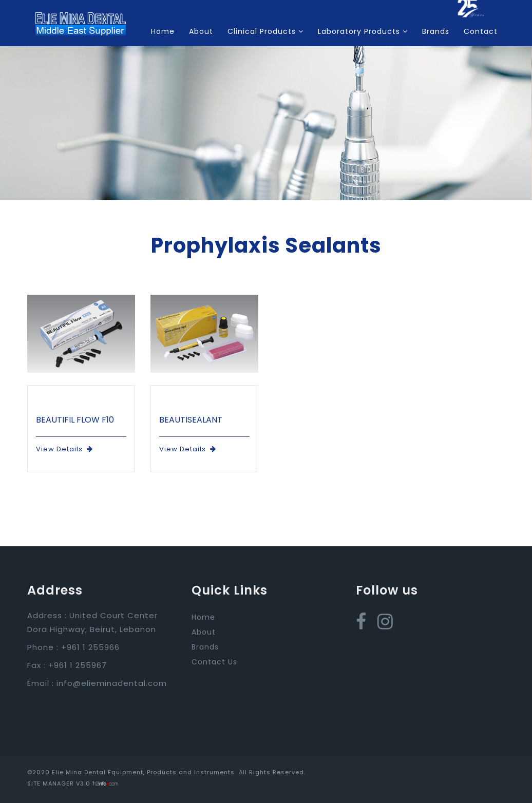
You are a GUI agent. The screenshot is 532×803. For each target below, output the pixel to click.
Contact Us (214, 662)
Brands (436, 31)
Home (163, 31)
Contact (481, 31)
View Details (64, 449)
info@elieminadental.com (112, 683)
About (201, 31)
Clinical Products (265, 31)
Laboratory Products (363, 31)
